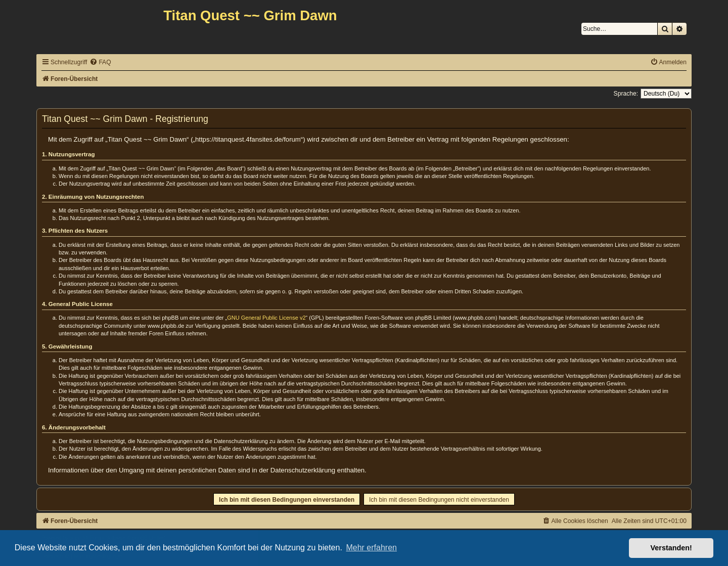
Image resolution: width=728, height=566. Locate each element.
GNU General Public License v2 (266, 318)
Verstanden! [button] (671, 548)
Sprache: (626, 94)
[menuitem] (100, 62)
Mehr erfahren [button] (371, 548)
